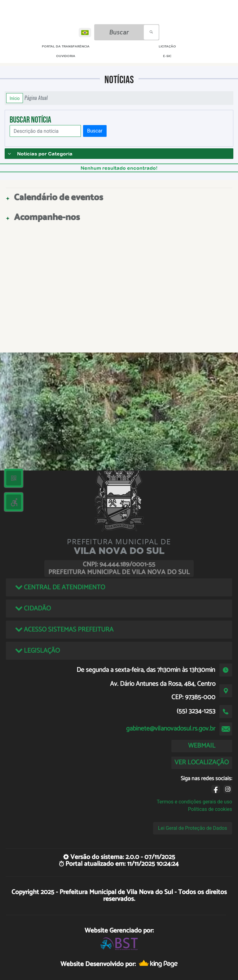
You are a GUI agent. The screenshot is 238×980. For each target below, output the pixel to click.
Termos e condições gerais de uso (194, 802)
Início (15, 98)
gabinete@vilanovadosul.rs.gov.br (171, 729)
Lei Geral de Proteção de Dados (193, 828)
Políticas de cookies (210, 809)
